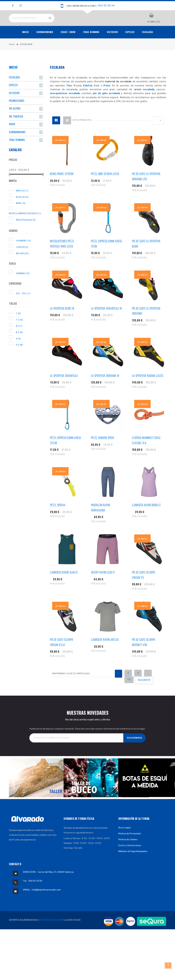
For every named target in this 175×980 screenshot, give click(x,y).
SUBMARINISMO (17, 142)
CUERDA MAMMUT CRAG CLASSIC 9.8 (146, 450)
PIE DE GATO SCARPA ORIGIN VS (144, 584)
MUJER (22, 263)
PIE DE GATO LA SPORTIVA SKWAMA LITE (146, 186)
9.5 (19, 355)
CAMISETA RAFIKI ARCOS (105, 649)
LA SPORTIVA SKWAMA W (105, 385)
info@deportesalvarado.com (46, 899)
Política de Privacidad (130, 843)
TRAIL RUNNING (91, 42)
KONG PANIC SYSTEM (62, 183)
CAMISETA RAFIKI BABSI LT (146, 515)
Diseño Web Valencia (51, 930)
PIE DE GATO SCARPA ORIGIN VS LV (62, 652)
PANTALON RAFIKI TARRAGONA (100, 517)
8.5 (19, 342)
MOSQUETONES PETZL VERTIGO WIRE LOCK (62, 253)
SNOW (12, 134)
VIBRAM (23, 283)
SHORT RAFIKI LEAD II (103, 582)
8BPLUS (22, 200)
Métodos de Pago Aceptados (133, 861)
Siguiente (144, 690)
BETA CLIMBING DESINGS (25, 223)
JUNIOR (22, 257)
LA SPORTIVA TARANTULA (64, 385)
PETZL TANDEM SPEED (103, 447)
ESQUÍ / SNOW (68, 42)
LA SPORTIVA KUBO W (62, 318)
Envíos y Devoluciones (130, 855)
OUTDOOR (112, 42)
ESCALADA (147, 42)
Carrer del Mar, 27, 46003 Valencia (56, 882)
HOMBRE (23, 250)
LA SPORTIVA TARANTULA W (106, 318)
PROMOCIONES (17, 110)
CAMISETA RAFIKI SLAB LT (64, 582)
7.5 (19, 329)
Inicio (25, 42)
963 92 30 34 (106, 5)
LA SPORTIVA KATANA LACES (148, 385)
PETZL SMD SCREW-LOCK (105, 183)
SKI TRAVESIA (16, 126)
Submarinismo (45, 42)
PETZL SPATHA (58, 515)
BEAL (21, 213)
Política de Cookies (128, 849)
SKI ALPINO (15, 118)
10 (129, 689)
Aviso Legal (124, 837)
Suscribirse (134, 747)
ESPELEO (130, 42)
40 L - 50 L (23, 303)
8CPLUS (22, 207)
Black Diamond (26, 229)
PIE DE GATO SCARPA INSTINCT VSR (144, 652)
